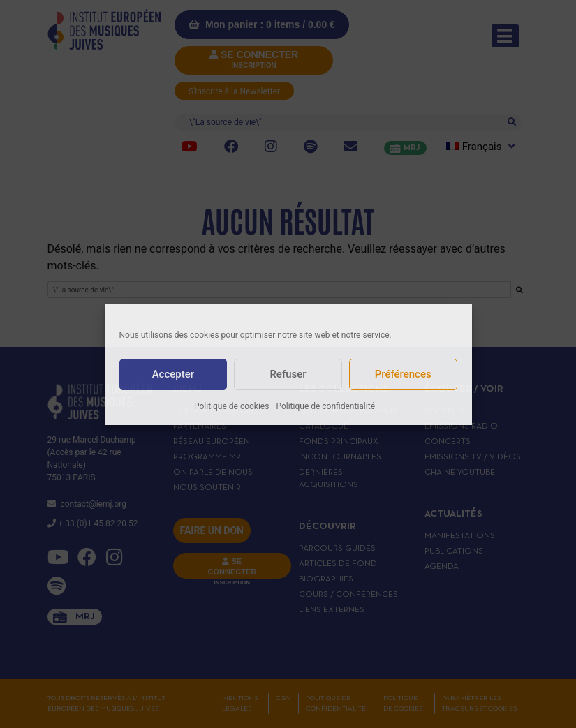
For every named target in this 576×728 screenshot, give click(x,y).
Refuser (288, 374)
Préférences (403, 374)
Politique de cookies (231, 406)
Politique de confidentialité (325, 406)
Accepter (173, 374)
